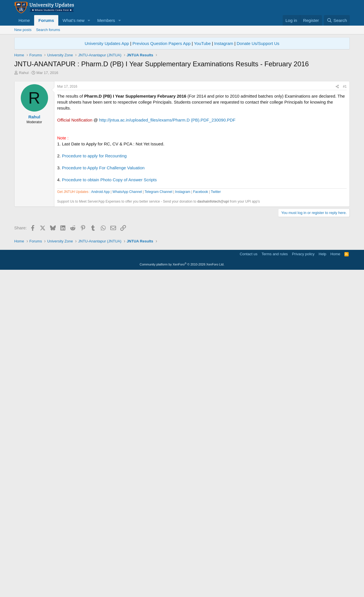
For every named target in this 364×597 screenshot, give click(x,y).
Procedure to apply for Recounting (94, 235)
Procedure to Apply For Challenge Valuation (103, 247)
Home (24, 20)
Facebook (201, 354)
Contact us (249, 578)
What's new (74, 20)
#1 (345, 166)
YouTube (202, 43)
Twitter (216, 354)
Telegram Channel (159, 354)
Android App (100, 354)
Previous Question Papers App (162, 43)
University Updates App (107, 43)
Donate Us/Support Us (258, 43)
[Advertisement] (182, 118)
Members (106, 20)
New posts (23, 30)
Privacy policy (303, 578)
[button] (89, 20)
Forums (46, 20)
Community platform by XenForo (182, 589)
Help (323, 578)
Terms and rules (275, 578)
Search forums (48, 30)
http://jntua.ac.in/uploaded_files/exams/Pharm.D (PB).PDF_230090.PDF (167, 200)
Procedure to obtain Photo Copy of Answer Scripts (109, 259)
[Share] (337, 166)
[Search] (337, 20)
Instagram (224, 43)
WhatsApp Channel (127, 354)
